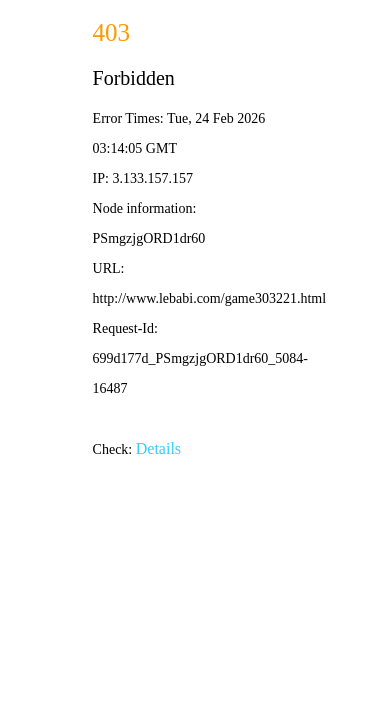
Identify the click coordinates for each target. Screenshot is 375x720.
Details (158, 448)
